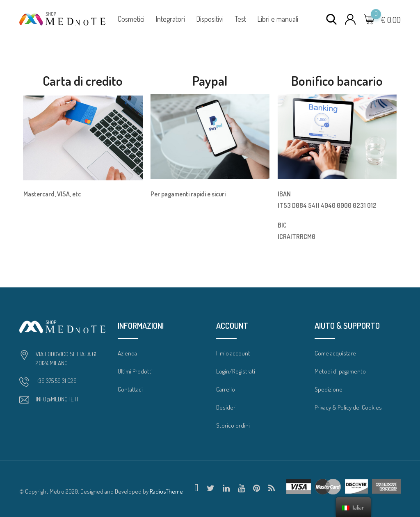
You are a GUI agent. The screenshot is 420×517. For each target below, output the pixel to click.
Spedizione (329, 389)
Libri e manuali (278, 19)
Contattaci (130, 389)
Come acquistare (335, 353)
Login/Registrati (236, 371)
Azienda (127, 353)
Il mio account (233, 353)
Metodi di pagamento (340, 371)
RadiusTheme (166, 491)
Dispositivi (210, 19)
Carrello (226, 389)
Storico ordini (233, 425)
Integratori (170, 19)
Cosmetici (131, 19)
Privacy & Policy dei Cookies (348, 407)
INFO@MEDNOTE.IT (57, 399)
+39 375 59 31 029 (56, 381)
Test (240, 19)
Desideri (226, 407)
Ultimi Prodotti (135, 371)
